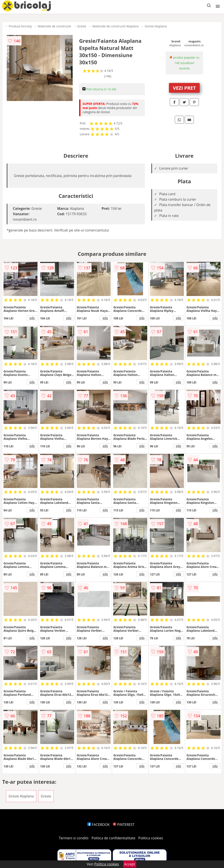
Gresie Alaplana (156, 26)
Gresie (82, 26)
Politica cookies (151, 838)
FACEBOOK (99, 825)
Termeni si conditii (74, 838)
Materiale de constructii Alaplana (116, 26)
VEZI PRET (184, 88)
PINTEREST (124, 825)
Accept (130, 864)
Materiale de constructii (54, 26)
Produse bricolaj (20, 26)
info (32, 318)
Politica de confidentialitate (113, 838)
